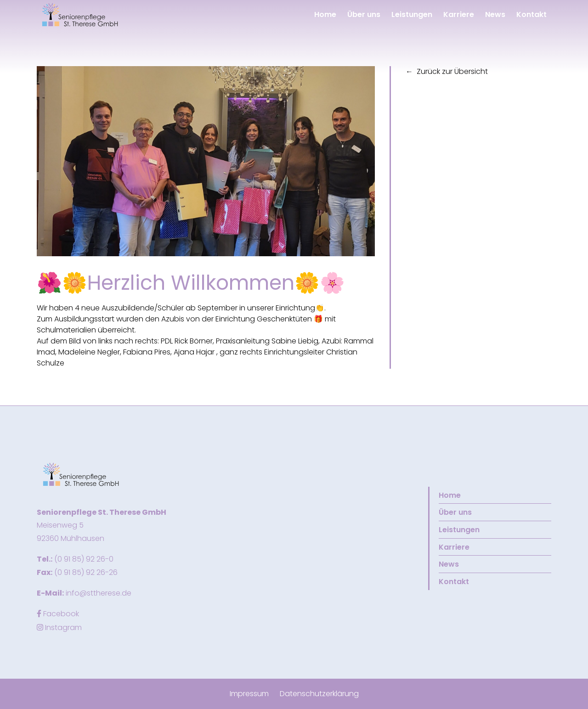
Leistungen (411, 14)
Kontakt (531, 14)
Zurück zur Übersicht (452, 71)
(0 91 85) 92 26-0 (84, 559)
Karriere (458, 14)
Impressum (249, 694)
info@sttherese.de (99, 593)
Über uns (363, 14)
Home (324, 14)
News (494, 14)
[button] (81, 14)
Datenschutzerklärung (319, 694)
